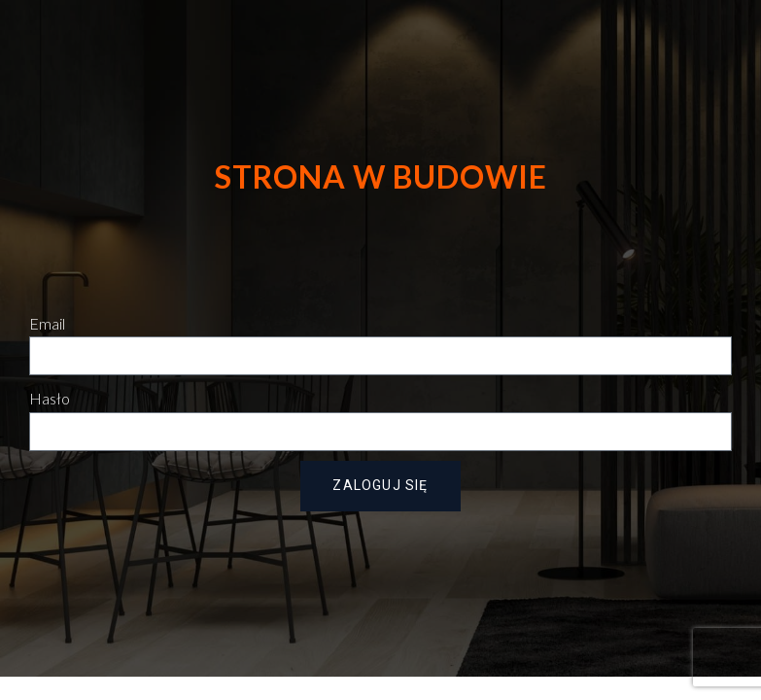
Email (47, 323)
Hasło (50, 398)
